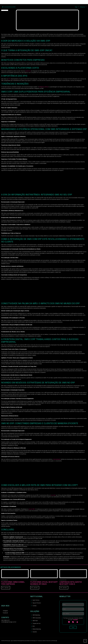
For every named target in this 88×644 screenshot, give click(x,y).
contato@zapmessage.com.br (9, 622)
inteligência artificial (44, 87)
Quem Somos (36, 600)
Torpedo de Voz (37, 624)
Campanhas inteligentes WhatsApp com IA (71, 583)
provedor (53, 495)
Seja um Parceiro (37, 603)
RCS (34, 626)
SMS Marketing (36, 615)
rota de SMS (32, 509)
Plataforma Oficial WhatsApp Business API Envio (44, 583)
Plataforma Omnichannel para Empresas (13, 583)
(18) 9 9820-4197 (5, 621)
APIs (9, 79)
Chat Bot (35, 632)
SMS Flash (35, 621)
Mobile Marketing (37, 629)
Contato (35, 606)
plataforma (28, 71)
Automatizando (57, 459)
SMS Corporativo (37, 618)
